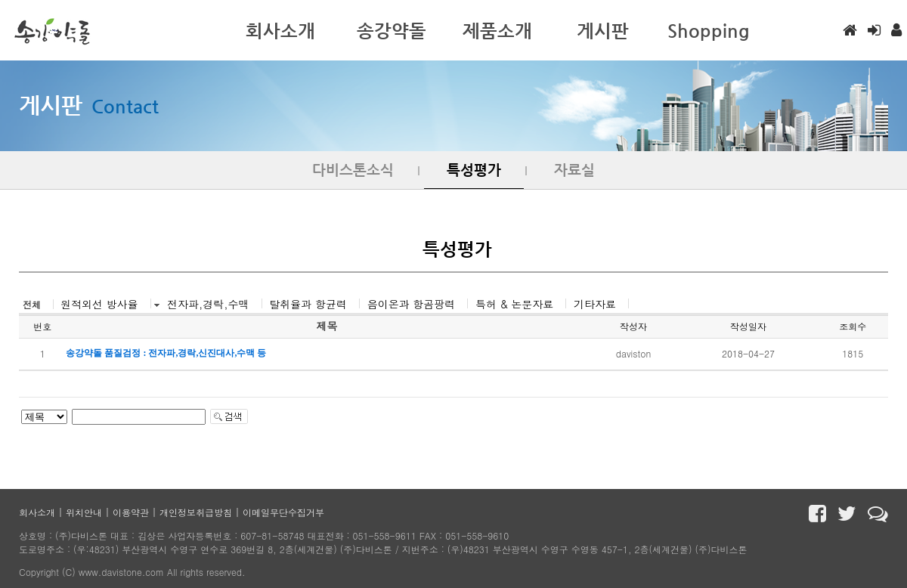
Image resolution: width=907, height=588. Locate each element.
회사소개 (37, 512)
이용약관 (131, 512)
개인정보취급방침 (196, 512)
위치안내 (84, 512)
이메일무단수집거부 (283, 512)
